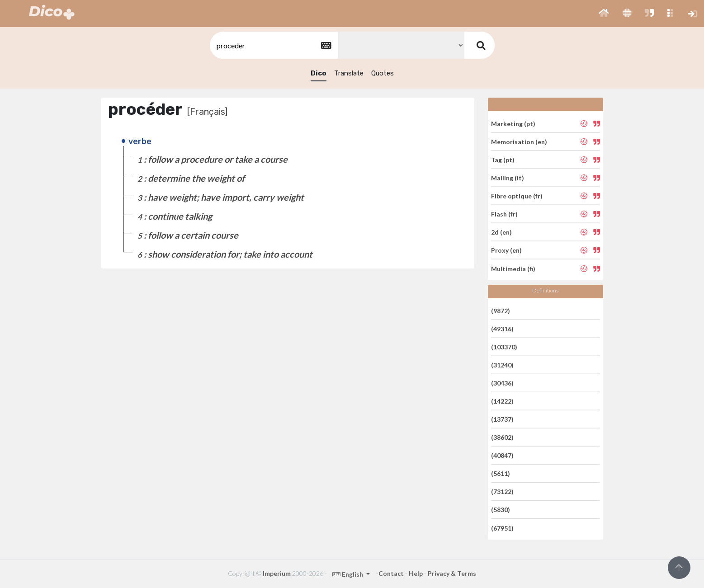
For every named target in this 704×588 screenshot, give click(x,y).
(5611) (501, 473)
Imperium (277, 573)
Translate (349, 73)
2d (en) (501, 232)
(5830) (501, 510)
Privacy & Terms (452, 573)
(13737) (502, 419)
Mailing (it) (508, 178)
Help (416, 573)
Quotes (383, 73)
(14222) (502, 401)
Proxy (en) (506, 250)
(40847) (502, 455)
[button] (604, 14)
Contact (391, 573)
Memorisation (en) (519, 142)
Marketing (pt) (513, 123)
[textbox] (273, 45)
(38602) (502, 437)
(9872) (501, 310)
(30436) (502, 383)
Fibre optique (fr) (517, 196)
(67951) (502, 528)
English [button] (348, 574)
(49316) (502, 329)
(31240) (502, 365)
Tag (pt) (503, 160)
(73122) (502, 492)
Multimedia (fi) (513, 268)
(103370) (504, 347)
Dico (319, 73)
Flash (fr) (504, 214)
